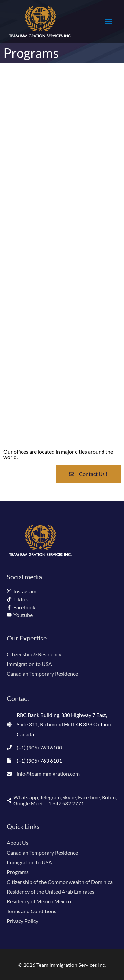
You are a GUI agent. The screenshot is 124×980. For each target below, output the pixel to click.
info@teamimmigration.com (48, 773)
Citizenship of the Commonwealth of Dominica (60, 882)
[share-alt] (62, 800)
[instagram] (21, 591)
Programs (18, 872)
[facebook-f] (21, 607)
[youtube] (20, 615)
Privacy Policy (22, 921)
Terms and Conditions (31, 911)
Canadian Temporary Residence (42, 674)
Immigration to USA (29, 664)
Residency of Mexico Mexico (39, 901)
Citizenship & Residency (34, 654)
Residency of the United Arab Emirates (50, 892)
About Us (18, 843)
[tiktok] (17, 599)
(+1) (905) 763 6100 (39, 747)
